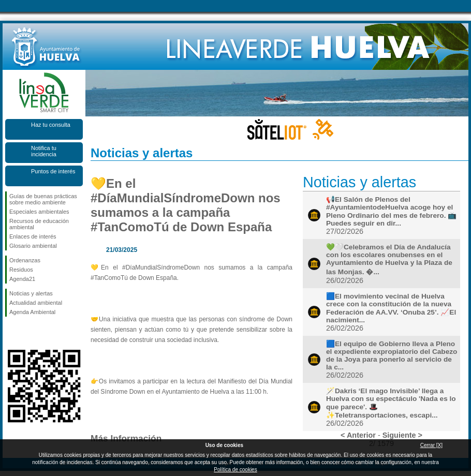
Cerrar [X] (431, 445)
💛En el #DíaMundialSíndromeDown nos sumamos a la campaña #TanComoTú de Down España (186, 205)
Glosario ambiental (33, 246)
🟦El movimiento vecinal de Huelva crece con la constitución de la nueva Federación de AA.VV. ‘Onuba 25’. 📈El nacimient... (391, 308)
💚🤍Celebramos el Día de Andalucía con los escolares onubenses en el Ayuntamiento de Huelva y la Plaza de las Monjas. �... (389, 259)
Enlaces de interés (33, 236)
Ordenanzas (25, 260)
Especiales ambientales (39, 212)
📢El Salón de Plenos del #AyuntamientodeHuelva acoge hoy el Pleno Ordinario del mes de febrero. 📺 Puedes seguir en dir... (391, 211)
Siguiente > (402, 435)
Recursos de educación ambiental (39, 224)
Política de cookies (235, 470)
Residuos (21, 270)
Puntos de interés (53, 171)
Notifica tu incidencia (44, 151)
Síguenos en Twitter (28, 333)
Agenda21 (22, 279)
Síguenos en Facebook (11, 333)
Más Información (126, 438)
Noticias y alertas (31, 293)
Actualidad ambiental (36, 303)
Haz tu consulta (51, 125)
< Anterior (358, 435)
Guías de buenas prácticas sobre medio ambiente (43, 199)
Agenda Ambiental (32, 312)
